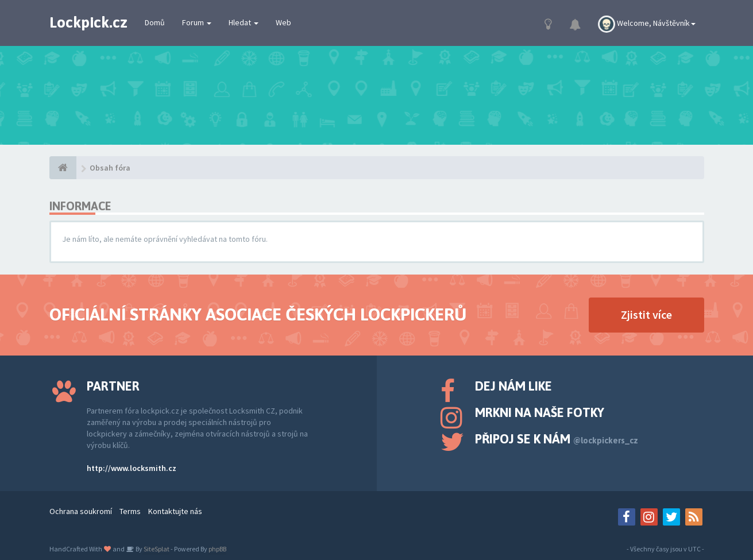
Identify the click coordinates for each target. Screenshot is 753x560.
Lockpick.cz (88, 22)
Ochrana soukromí (81, 511)
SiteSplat (156, 549)
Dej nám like (513, 386)
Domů (155, 22)
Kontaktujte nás (175, 511)
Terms (130, 511)
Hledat (244, 22)
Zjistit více (646, 314)
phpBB (217, 549)
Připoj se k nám (557, 439)
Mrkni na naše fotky (540, 412)
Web (283, 22)
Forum (197, 22)
